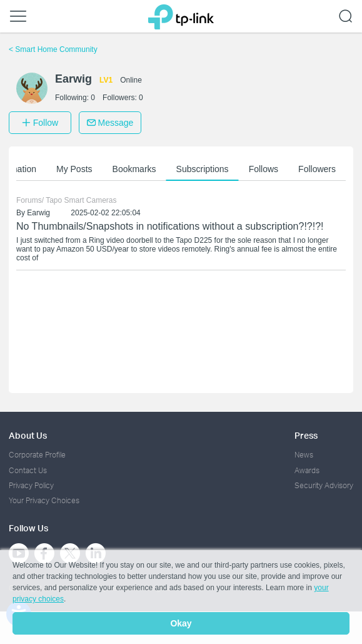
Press (306, 435)
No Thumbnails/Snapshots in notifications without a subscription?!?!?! (170, 226)
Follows (264, 169)
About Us (28, 435)
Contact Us (28, 470)
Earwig (38, 213)
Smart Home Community (53, 49)
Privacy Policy (31, 485)
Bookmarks (134, 169)
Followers (317, 169)
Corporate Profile (37, 455)
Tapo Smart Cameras (81, 200)
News (304, 455)
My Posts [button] (74, 169)
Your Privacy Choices (44, 500)
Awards (307, 470)
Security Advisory (324, 485)
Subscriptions (203, 169)
